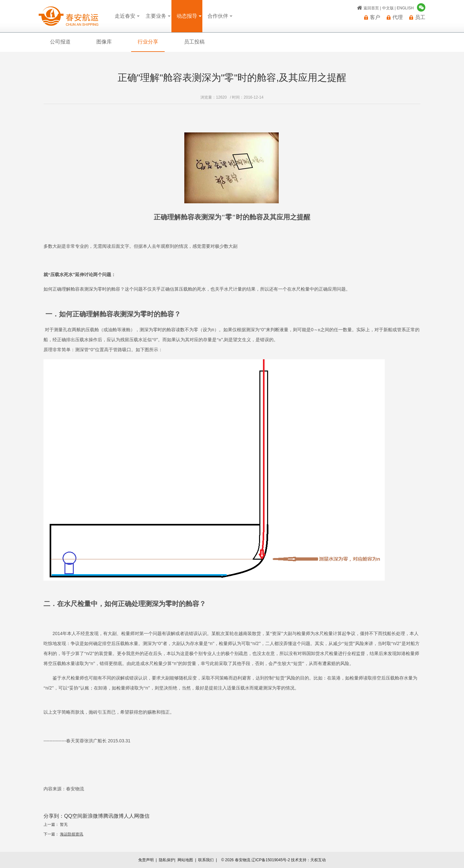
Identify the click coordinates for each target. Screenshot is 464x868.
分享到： (54, 816)
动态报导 (187, 16)
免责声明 (146, 860)
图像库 (104, 42)
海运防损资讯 (72, 834)
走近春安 (125, 16)
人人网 (131, 816)
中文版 (388, 8)
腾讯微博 (113, 816)
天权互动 (318, 860)
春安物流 (68, 16)
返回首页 (371, 8)
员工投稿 (194, 42)
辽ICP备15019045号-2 (271, 860)
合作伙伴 (218, 16)
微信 (144, 816)
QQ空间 (73, 816)
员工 (420, 17)
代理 (398, 17)
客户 (375, 17)
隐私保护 (167, 860)
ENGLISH (405, 8)
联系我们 (206, 860)
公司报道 (60, 42)
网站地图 (185, 860)
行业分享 (148, 42)
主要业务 (156, 16)
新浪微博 (93, 816)
